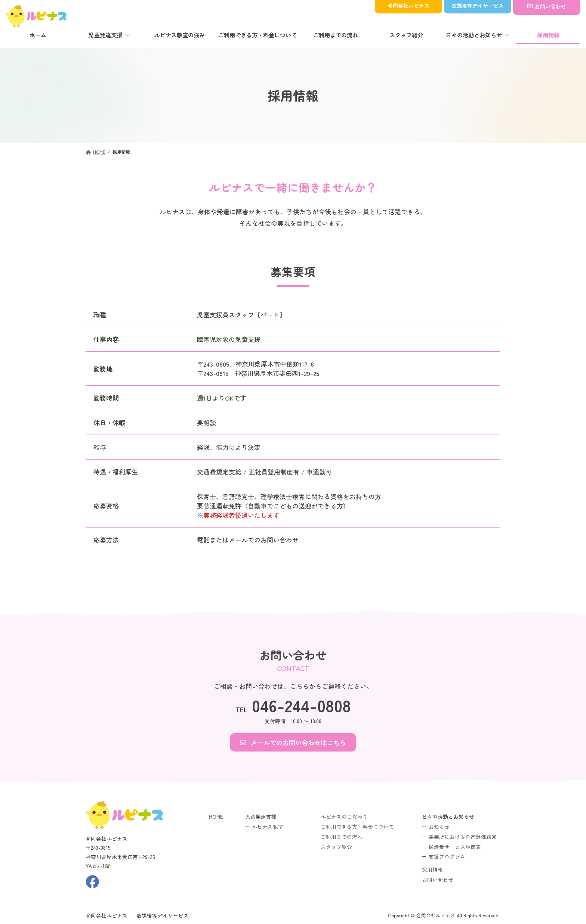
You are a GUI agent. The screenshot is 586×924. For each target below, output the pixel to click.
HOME (216, 816)
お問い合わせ (438, 880)
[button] (293, 742)
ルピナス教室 (268, 827)
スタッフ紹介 (336, 846)
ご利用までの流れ (342, 836)
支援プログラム (447, 856)
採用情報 (432, 869)
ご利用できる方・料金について (357, 827)
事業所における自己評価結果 (463, 836)
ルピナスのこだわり (344, 816)
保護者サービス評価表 (455, 846)
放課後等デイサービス (163, 915)
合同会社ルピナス (107, 915)
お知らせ (439, 827)
